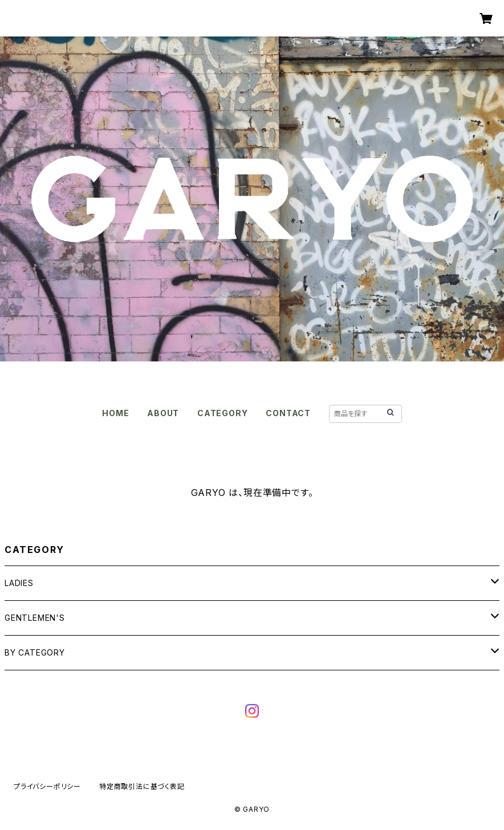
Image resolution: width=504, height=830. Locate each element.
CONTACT (288, 413)
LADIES (19, 583)
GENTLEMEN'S (35, 618)
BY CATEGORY (35, 652)
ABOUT (163, 413)
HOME (115, 413)
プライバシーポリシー (47, 786)
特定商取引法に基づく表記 (142, 786)
